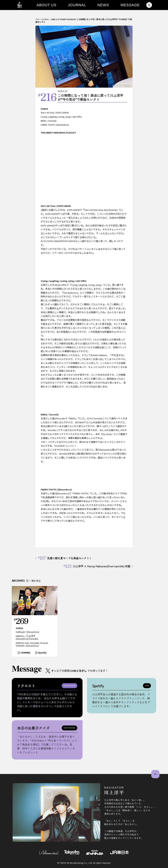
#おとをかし (79, 671)
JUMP (147, 686)
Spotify (42, 653)
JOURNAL (77, 5)
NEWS (103, 5)
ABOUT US (47, 5)
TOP (37, 19)
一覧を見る (35, 581)
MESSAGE (130, 5)
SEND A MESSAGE (69, 686)
